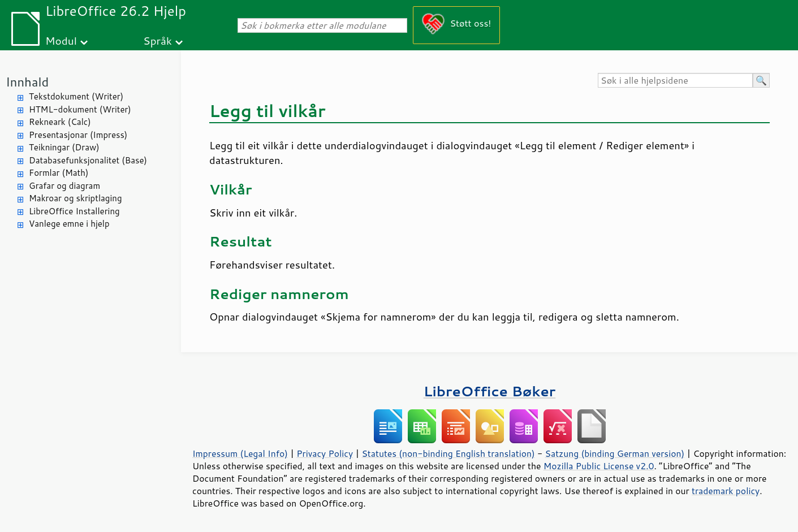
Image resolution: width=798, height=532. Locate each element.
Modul (61, 40)
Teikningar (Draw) (64, 147)
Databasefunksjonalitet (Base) (88, 160)
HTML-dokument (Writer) (80, 109)
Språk (158, 40)
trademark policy (726, 491)
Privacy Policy (325, 453)
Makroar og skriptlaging (76, 198)
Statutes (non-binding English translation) (448, 453)
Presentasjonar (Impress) (78, 135)
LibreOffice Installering (74, 211)
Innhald (27, 82)
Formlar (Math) (59, 173)
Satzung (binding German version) (615, 453)
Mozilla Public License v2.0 (599, 466)
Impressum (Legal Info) (240, 453)
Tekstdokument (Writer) (76, 96)
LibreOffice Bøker (490, 391)
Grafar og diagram (64, 186)
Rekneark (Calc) (60, 122)
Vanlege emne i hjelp (69, 224)
